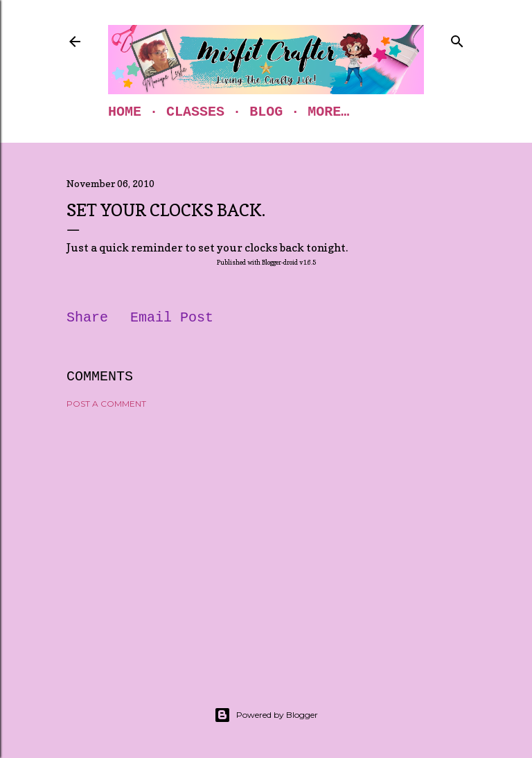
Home (125, 112)
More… (328, 112)
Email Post (172, 318)
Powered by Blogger (266, 715)
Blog (266, 112)
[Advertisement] (266, 540)
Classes (195, 112)
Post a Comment (106, 404)
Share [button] (87, 318)
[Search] (457, 39)
